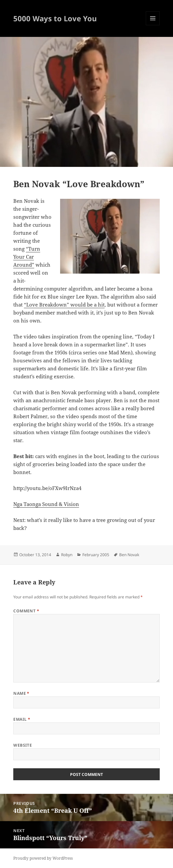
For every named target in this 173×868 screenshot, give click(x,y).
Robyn (67, 555)
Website (23, 745)
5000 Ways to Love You (55, 18)
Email (22, 719)
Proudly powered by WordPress (43, 858)
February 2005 (96, 555)
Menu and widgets (153, 25)
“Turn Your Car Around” (27, 257)
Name (21, 693)
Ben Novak (129, 555)
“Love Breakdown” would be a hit (64, 305)
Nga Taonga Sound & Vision (46, 504)
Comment (26, 611)
